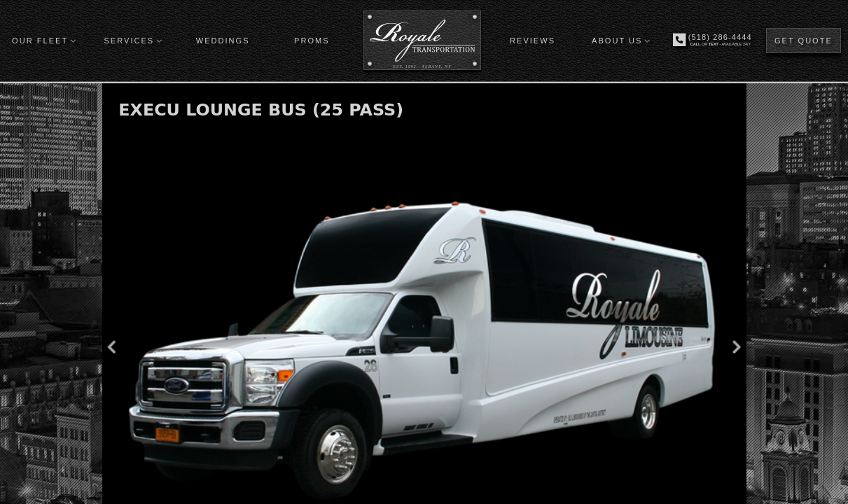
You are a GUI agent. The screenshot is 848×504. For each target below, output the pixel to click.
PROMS (312, 41)
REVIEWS (533, 41)
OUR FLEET (40, 41)
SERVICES (129, 41)
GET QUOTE (804, 41)
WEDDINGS (223, 41)
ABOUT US (617, 41)
